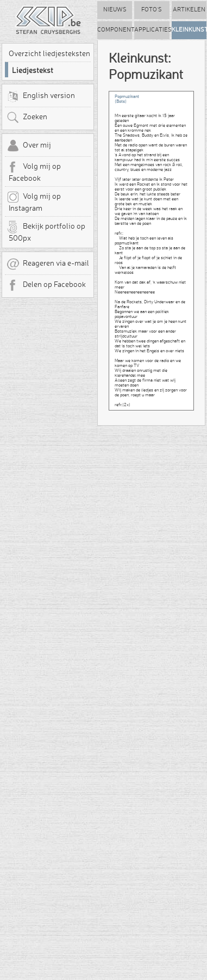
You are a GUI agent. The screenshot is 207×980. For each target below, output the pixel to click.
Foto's (152, 10)
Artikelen (189, 10)
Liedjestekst (33, 70)
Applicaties (152, 30)
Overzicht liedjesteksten (49, 53)
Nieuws (115, 10)
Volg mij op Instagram (34, 201)
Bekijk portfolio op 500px (46, 231)
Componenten (115, 30)
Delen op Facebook (46, 285)
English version (41, 96)
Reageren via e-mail (48, 264)
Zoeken (27, 118)
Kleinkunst (189, 30)
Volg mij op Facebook (34, 171)
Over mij (29, 146)
